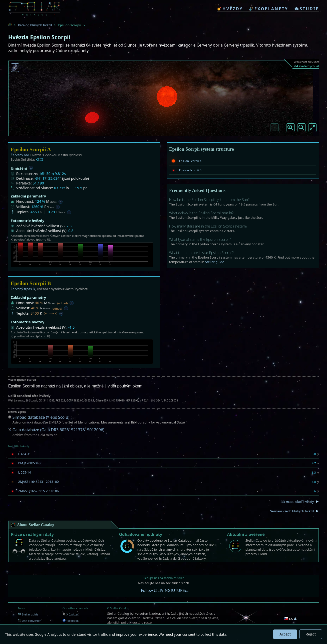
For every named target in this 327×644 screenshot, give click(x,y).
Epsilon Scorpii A (190, 161)
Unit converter (29, 621)
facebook (71, 621)
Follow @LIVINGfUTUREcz (165, 590)
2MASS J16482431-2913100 (39, 482)
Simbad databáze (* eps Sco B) (41, 417)
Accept (285, 634)
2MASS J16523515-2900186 (39, 491)
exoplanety (269, 9)
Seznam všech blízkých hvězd (292, 511)
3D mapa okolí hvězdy (297, 502)
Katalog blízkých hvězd (35, 25)
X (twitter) (71, 614)
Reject (311, 634)
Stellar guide (215, 262)
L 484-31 (25, 454)
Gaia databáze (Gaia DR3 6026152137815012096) (58, 430)
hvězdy (230, 9)
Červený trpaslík (23, 289)
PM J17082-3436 (30, 463)
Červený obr (20, 155)
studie (307, 9)
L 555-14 (25, 472)
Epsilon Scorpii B (190, 170)
